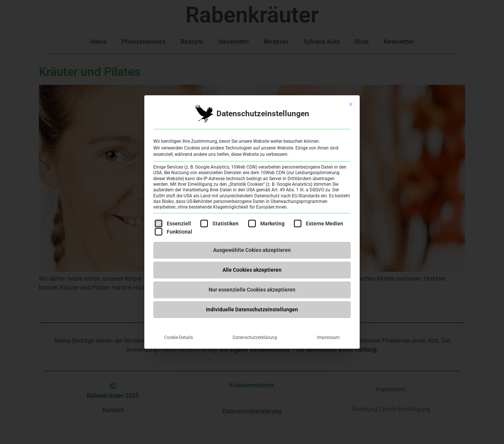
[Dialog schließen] (351, 104)
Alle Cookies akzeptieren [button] (252, 270)
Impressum (328, 337)
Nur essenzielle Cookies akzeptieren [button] (252, 290)
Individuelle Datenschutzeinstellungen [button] (252, 309)
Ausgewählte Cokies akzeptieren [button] (252, 250)
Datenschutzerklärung (255, 337)
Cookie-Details (179, 337)
